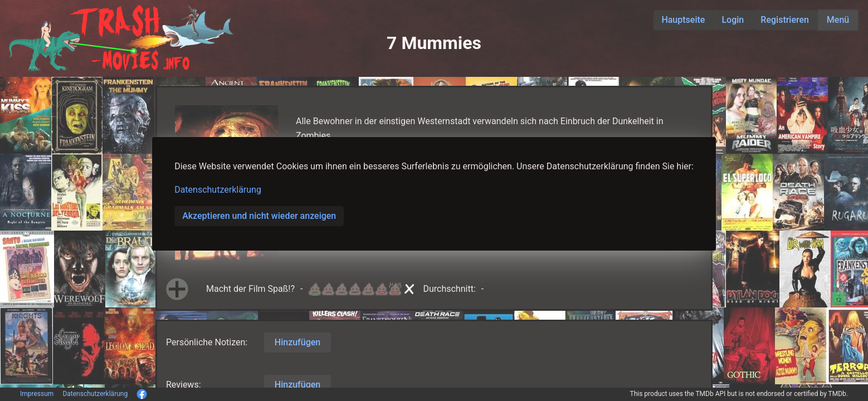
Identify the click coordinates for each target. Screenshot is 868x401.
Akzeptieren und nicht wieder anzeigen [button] (259, 216)
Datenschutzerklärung (218, 190)
